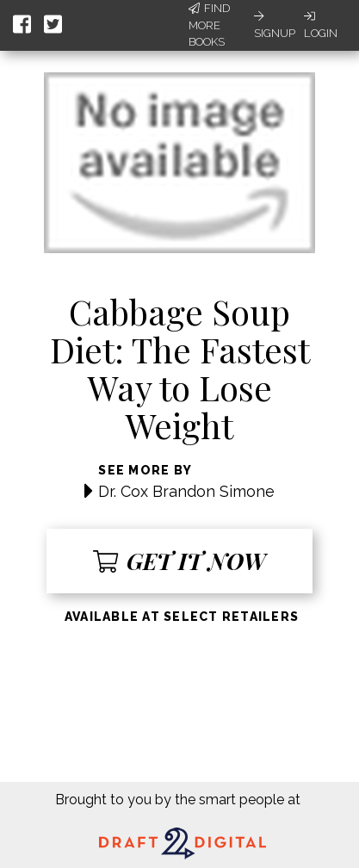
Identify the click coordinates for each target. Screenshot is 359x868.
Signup (275, 25)
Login (321, 25)
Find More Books (209, 25)
